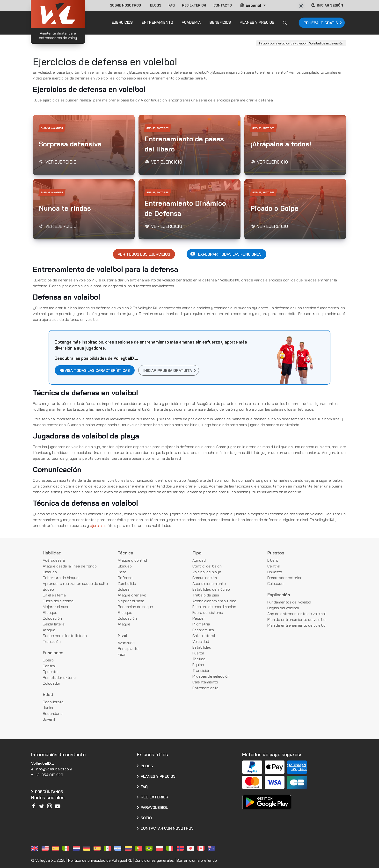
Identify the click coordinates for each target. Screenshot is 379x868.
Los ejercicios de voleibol (288, 43)
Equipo (198, 665)
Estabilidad (202, 647)
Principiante (128, 649)
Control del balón (207, 566)
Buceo (48, 589)
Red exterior (194, 5)
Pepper (199, 618)
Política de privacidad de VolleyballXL (100, 860)
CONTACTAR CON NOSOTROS (167, 828)
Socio (146, 818)
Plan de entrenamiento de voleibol (297, 620)
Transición (52, 642)
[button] (84, 145)
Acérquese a (54, 560)
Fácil (122, 654)
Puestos (276, 553)
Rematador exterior (60, 678)
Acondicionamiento (209, 584)
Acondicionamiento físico (214, 601)
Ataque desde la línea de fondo (70, 566)
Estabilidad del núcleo (211, 589)
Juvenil (49, 719)
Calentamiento (205, 682)
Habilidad (52, 553)
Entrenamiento (205, 688)
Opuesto (50, 672)
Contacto (223, 5)
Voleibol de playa (207, 572)
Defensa (125, 578)
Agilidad (199, 560)
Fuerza (198, 653)
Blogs (156, 5)
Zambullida (127, 584)
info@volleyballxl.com (54, 769)
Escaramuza (203, 630)
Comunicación (205, 578)
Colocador (52, 683)
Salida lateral (54, 624)
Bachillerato (53, 702)
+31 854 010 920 (49, 775)
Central (49, 666)
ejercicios (98, 526)
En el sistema (54, 595)
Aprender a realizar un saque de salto (75, 584)
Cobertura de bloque (61, 578)
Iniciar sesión (327, 5)
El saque (50, 613)
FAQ (172, 5)
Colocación (52, 618)
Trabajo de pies (206, 595)
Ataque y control (132, 560)
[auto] (301, 6)
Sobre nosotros (126, 5)
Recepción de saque (135, 607)
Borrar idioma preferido (197, 860)
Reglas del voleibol (283, 608)
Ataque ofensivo (132, 595)
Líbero (48, 660)
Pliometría (201, 624)
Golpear (124, 589)
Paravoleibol (154, 807)
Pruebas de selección (211, 676)
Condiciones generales (154, 860)
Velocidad (201, 642)
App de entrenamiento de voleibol (296, 614)
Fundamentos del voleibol (289, 602)
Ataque (49, 630)
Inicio (263, 43)
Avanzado (126, 643)
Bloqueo (50, 572)
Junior (48, 708)
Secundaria (53, 714)
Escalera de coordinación (214, 607)
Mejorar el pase (56, 607)
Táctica (199, 659)
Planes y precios (158, 776)
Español (251, 5)
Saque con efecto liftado (65, 636)
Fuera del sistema (58, 601)
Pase (122, 572)
